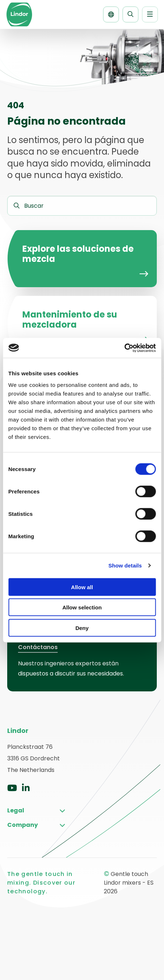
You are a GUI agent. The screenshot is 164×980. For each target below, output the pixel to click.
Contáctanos (38, 647)
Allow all (82, 587)
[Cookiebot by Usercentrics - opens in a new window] (124, 348)
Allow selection (82, 607)
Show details (125, 565)
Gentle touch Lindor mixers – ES (19, 14)
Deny (82, 628)
